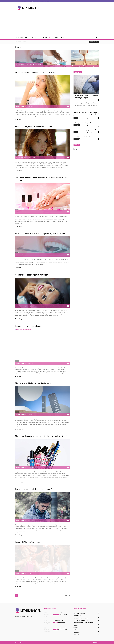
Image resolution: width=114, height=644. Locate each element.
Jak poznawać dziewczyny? (60, 628)
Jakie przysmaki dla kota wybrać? (82, 123)
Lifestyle (33, 37)
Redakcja (83, 139)
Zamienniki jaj (77, 139)
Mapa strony (96, 642)
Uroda (50, 37)
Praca (45, 37)
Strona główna (32, 1)
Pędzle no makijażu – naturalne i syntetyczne (33, 126)
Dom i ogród (20, 37)
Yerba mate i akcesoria (79, 613)
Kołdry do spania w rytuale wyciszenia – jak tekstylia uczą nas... (86, 97)
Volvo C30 (76, 634)
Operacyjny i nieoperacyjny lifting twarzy (31, 275)
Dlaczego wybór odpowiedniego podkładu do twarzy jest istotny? (41, 436)
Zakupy (56, 37)
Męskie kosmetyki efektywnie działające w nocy (34, 383)
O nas (38, 1)
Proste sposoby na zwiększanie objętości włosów (35, 73)
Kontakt (47, 1)
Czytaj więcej (19, 119)
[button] (97, 38)
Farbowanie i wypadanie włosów (28, 326)
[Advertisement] (57, 24)
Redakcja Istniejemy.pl (21, 107)
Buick (75, 630)
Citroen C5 (76, 627)
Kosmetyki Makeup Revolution (27, 542)
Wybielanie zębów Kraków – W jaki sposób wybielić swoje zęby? (41, 234)
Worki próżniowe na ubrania (81, 620)
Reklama (42, 1)
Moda (27, 37)
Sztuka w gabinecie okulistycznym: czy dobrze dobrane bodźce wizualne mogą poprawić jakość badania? (86, 114)
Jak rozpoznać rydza (58, 613)
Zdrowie (63, 37)
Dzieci (39, 37)
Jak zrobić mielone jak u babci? (82, 137)
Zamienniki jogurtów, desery (81, 618)
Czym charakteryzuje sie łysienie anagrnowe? (33, 489)
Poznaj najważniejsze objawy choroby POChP (85, 130)
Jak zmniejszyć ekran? (58, 621)
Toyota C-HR (77, 632)
